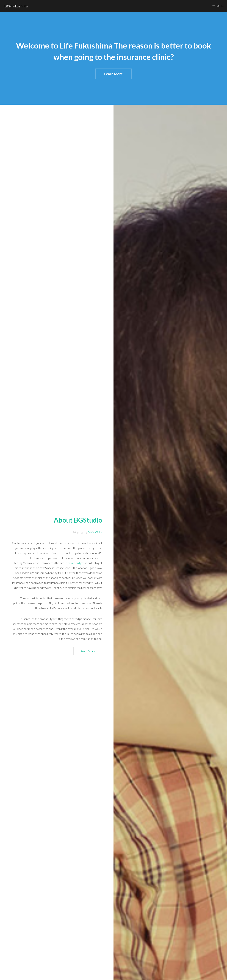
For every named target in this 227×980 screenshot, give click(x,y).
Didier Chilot (95, 532)
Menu (220, 6)
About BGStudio (78, 520)
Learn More (113, 74)
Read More (88, 651)
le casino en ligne (75, 563)
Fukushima (16, 6)
